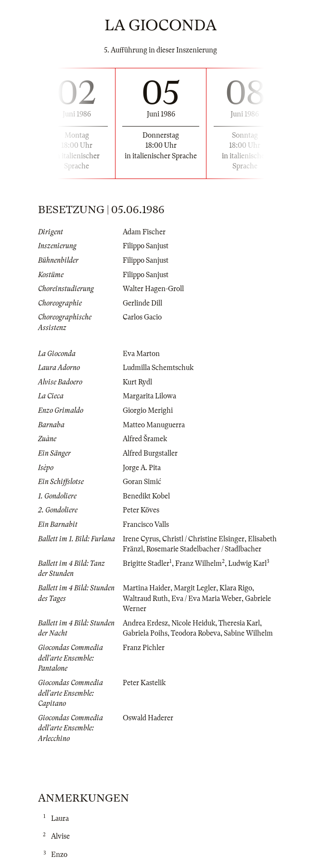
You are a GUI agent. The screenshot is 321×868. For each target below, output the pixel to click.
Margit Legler (195, 588)
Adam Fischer (144, 232)
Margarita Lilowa (149, 396)
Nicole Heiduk (193, 623)
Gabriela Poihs (145, 633)
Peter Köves (141, 510)
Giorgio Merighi (148, 410)
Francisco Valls (146, 524)
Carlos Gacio (142, 317)
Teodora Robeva (196, 633)
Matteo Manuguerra (154, 425)
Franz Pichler (144, 648)
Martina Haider (147, 588)
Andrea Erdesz (145, 623)
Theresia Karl (239, 623)
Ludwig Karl (247, 563)
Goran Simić (142, 482)
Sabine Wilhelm (248, 633)
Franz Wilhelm (199, 563)
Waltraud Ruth (145, 599)
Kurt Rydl (137, 382)
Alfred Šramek (145, 439)
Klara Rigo (236, 588)
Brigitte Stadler (146, 563)
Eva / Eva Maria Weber (206, 599)
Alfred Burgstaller (150, 453)
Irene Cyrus (141, 539)
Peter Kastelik (144, 683)
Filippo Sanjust (146, 246)
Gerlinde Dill (142, 303)
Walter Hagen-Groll (153, 289)
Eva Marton (141, 354)
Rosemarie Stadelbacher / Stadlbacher (204, 549)
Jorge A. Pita (142, 468)
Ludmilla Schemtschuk (158, 368)
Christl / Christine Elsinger (203, 539)
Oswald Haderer (148, 718)
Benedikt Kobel (146, 496)
